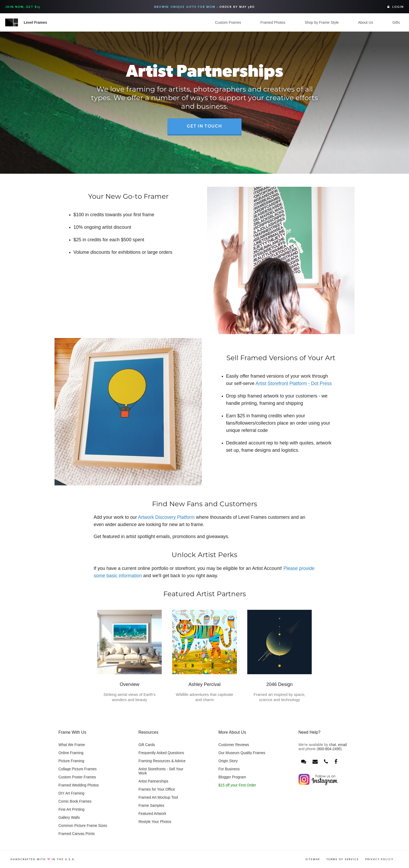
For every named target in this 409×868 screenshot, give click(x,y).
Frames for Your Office (157, 789)
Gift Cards (147, 745)
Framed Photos (273, 22)
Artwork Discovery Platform (166, 517)
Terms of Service (343, 859)
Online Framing (71, 753)
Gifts (396, 22)
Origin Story (228, 761)
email (342, 745)
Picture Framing (71, 761)
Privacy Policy (379, 859)
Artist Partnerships (153, 781)
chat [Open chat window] (333, 745)
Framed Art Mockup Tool (158, 797)
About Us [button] (366, 22)
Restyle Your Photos (155, 822)
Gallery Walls (69, 817)
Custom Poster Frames (77, 777)
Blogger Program (232, 777)
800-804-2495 (329, 749)
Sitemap (313, 859)
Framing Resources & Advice (162, 761)
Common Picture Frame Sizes (83, 825)
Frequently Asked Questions (161, 753)
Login (396, 7)
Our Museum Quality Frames (242, 753)
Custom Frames (228, 22)
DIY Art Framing (71, 793)
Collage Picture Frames (77, 769)
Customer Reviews (234, 745)
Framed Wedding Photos (79, 785)
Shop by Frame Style (322, 22)
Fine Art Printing (71, 809)
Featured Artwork (152, 813)
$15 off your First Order (237, 785)
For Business (229, 769)
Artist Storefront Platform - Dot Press (294, 383)
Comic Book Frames (75, 801)
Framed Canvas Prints (77, 834)
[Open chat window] (304, 762)
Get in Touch (204, 126)
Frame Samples (151, 805)
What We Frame (72, 745)
